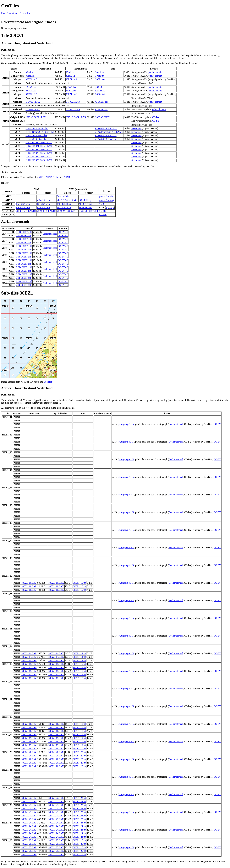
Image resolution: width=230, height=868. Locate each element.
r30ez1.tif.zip (43, 200)
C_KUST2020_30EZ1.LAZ (39, 142)
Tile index (25, 13)
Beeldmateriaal (50, 234)
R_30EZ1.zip (43, 204)
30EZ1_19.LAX (56, 734)
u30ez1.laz (31, 91)
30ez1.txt (100, 72)
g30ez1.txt (100, 87)
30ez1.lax (70, 72)
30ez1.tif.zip (63, 196)
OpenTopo (49, 382)
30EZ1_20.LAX (56, 752)
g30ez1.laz (31, 87)
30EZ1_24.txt (80, 823)
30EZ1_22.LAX (56, 798)
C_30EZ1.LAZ (33, 102)
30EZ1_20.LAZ (29, 752)
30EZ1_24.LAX (56, 823)
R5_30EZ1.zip (23, 204)
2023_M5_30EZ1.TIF (68, 211)
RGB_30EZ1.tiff (24, 232)
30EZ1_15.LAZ (29, 664)
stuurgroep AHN (126, 424)
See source (136, 128)
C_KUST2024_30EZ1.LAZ (39, 157)
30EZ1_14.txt (80, 653)
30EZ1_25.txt (80, 840)
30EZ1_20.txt (80, 752)
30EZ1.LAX (72, 79)
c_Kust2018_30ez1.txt (106, 135)
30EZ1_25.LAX (56, 840)
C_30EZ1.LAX (73, 102)
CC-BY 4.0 (63, 232)
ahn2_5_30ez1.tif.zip (67, 200)
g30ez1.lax (71, 87)
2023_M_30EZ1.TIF (89, 211)
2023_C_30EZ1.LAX (76, 117)
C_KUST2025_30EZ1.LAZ (39, 160)
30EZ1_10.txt (80, 583)
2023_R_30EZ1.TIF (47, 211)
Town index (13, 13)
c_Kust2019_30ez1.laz (36, 139)
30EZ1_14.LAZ (29, 653)
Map (3, 13)
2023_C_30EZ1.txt (104, 117)
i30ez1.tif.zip (85, 200)
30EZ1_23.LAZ (29, 805)
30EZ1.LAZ (31, 79)
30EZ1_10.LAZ (29, 583)
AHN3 (56, 177)
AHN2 (49, 177)
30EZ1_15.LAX (56, 664)
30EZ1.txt (100, 79)
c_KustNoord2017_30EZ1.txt (109, 132)
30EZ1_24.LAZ (29, 823)
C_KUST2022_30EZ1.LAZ (39, 150)
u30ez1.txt (100, 91)
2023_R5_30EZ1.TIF (26, 211)
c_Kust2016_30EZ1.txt (106, 128)
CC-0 (102, 204)
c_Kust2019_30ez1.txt (106, 139)
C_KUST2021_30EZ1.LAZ (39, 146)
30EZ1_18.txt (80, 724)
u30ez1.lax (71, 91)
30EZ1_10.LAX (56, 583)
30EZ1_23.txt (80, 805)
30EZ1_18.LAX (56, 724)
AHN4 (67, 177)
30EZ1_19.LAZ (29, 734)
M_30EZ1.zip (85, 204)
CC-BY (156, 117)
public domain (155, 72)
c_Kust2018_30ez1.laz (36, 135)
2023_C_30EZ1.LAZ (36, 117)
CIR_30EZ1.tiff (23, 236)
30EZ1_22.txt (80, 798)
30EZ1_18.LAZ (29, 724)
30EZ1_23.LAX (56, 805)
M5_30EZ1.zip (64, 204)
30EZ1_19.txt (80, 734)
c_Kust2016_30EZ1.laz (37, 128)
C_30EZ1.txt (101, 102)
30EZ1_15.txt (80, 664)
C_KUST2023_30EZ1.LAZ (39, 153)
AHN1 (41, 177)
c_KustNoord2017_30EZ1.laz (40, 132)
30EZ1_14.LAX (56, 653)
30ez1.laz (30, 72)
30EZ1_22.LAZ (29, 798)
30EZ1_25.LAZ (29, 840)
